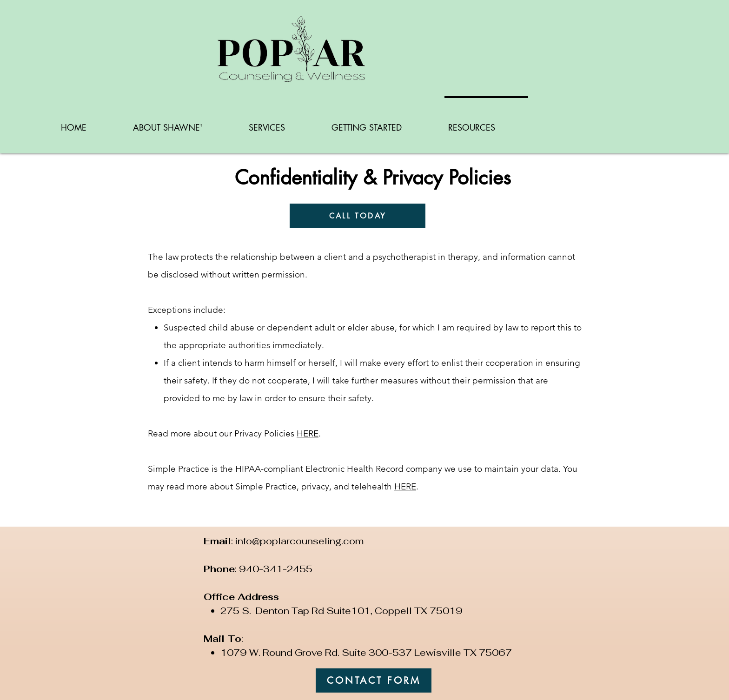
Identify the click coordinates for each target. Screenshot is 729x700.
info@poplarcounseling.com (299, 541)
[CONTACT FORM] (374, 680)
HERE (308, 433)
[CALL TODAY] (358, 216)
